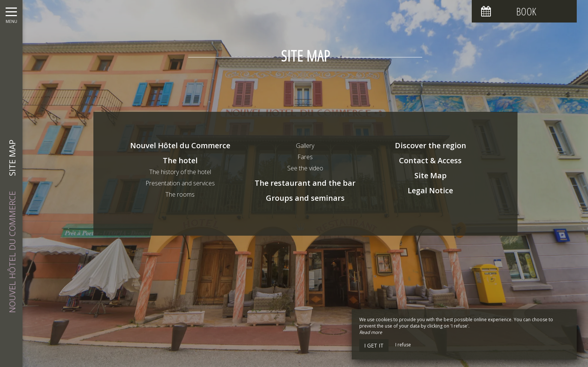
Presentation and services (180, 183)
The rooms (180, 194)
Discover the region (430, 145)
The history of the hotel (180, 172)
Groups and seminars (305, 198)
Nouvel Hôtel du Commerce (180, 145)
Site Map (430, 175)
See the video (305, 168)
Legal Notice (430, 190)
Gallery (305, 146)
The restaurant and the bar (305, 183)
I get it (374, 345)
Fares (305, 157)
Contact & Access (430, 160)
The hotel (180, 160)
